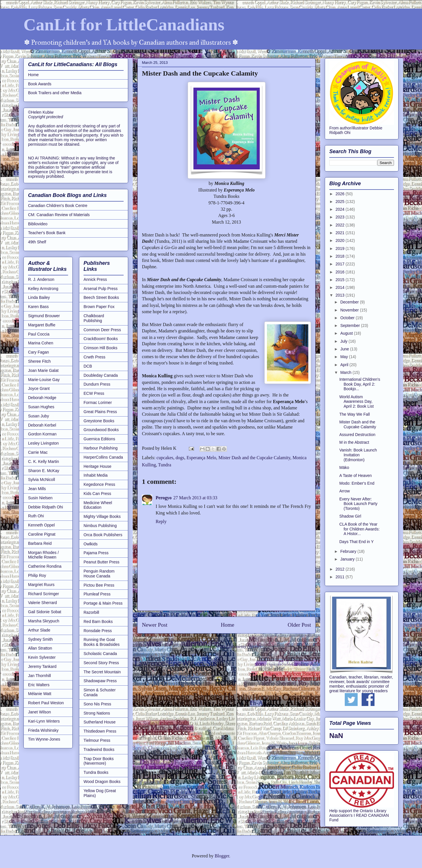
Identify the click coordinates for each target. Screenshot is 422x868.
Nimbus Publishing (100, 526)
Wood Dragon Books (102, 782)
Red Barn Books (98, 622)
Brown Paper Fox (99, 307)
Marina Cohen (41, 343)
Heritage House (97, 466)
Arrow (345, 491)
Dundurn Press (97, 384)
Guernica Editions (99, 439)
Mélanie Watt (40, 694)
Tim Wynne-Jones (44, 739)
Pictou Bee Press (99, 585)
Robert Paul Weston (46, 703)
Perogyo (164, 498)
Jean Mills (37, 489)
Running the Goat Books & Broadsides (102, 642)
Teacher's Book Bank (47, 233)
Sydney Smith (40, 639)
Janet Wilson (39, 712)
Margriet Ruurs (41, 585)
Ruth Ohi (36, 516)
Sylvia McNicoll (41, 480)
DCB (88, 366)
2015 (341, 280)
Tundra (165, 465)
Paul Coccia (39, 334)
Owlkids (91, 544)
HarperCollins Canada (103, 457)
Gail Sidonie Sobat (45, 612)
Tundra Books (96, 772)
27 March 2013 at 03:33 (195, 498)
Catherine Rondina (45, 566)
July (344, 341)
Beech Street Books (101, 297)
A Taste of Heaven (355, 476)
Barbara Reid (40, 543)
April (345, 365)
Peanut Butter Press (101, 562)
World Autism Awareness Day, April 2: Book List (356, 402)
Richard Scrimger (43, 594)
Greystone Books (99, 421)
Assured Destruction (357, 435)
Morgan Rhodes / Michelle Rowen (43, 555)
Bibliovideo (38, 224)
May (344, 357)
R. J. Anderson (41, 279)
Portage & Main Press (103, 603)
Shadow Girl (350, 516)
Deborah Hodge (42, 398)
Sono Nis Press (97, 704)
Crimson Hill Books (100, 348)
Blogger (222, 856)
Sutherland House (100, 722)
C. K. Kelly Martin (43, 461)
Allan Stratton (40, 648)
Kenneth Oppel (41, 525)
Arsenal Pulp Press (101, 289)
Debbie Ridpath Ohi (45, 507)
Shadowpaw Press (100, 681)
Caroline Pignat (42, 534)
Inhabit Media (96, 475)
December (350, 302)
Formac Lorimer (98, 403)
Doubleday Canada (101, 375)
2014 (341, 287)
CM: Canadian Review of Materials (59, 215)
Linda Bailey (39, 297)
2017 (341, 264)
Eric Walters (39, 685)
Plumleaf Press (97, 594)
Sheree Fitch (39, 361)
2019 (341, 248)
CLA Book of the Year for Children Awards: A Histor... (359, 529)
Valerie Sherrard (42, 603)
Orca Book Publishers (103, 535)
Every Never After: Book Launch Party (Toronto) (358, 504)
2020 (341, 240)
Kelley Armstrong (43, 289)
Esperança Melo (201, 458)
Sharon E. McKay (44, 471)
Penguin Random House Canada (99, 574)
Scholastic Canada (100, 654)
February (349, 551)
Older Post (299, 625)
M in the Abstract (354, 442)
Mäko (344, 467)
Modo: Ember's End (357, 483)
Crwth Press (94, 357)
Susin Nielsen (40, 498)
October (348, 318)
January (348, 559)
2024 (341, 209)
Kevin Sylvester (42, 657)
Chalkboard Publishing (94, 318)
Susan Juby (38, 416)
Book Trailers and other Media (55, 93)
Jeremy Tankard (42, 666)
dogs (180, 458)
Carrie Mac (38, 452)
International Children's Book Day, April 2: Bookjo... (360, 384)
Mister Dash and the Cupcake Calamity (254, 458)
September (350, 325)
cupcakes (165, 458)
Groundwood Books (101, 430)
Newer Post (155, 625)
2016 (341, 272)
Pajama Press (96, 553)
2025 (341, 202)
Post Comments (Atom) (239, 647)
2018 (341, 256)
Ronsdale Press (98, 631)
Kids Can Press (97, 494)
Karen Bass (38, 307)
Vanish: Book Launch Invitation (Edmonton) (358, 455)
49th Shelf (37, 242)
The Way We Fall (355, 414)
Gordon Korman (42, 434)
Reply (161, 521)
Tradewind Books (99, 749)
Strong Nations (97, 713)
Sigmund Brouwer (44, 316)
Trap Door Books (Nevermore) (99, 761)
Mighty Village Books (102, 516)
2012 (341, 569)
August (347, 333)
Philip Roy (37, 575)
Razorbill (91, 612)
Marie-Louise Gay (44, 380)
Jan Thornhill (39, 676)
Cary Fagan (38, 352)
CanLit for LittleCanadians (124, 25)
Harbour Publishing (101, 448)
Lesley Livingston (43, 443)
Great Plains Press (100, 412)
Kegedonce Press (99, 484)
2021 (341, 233)
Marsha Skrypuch (44, 621)
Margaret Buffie (42, 325)
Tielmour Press (97, 740)
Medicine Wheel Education (98, 505)
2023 (341, 217)
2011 (341, 577)
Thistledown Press (100, 731)
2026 (341, 194)
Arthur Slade (39, 630)
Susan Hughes (41, 407)
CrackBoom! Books (101, 339)
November (350, 310)
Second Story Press (101, 663)
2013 (341, 295)
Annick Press (95, 279)
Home (228, 625)
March (346, 372)
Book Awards (40, 84)
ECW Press (94, 393)
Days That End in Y (356, 542)
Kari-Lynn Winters (44, 721)
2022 (341, 225)
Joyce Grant (39, 388)
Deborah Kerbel (42, 425)
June (345, 349)
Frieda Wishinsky (43, 730)
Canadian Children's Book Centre (58, 206)
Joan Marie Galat (43, 370)
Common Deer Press (102, 330)
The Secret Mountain (102, 672)
